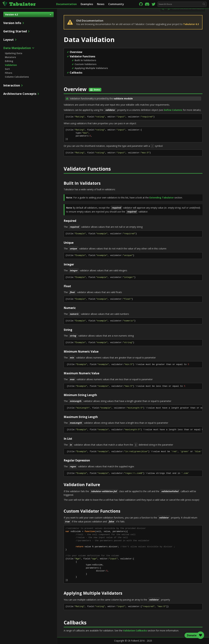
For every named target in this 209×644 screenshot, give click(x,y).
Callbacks (76, 73)
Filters (9, 73)
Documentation (66, 4)
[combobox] (182, 4)
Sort (7, 69)
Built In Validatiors (85, 60)
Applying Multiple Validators (91, 68)
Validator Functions (82, 56)
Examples (87, 4)
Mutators (10, 57)
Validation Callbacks (135, 631)
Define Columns (173, 110)
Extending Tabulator (162, 198)
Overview (76, 52)
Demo (95, 90)
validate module (123, 98)
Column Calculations (17, 77)
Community (116, 4)
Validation (11, 65)
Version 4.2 (28, 14)
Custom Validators (86, 64)
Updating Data (14, 53)
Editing (9, 61)
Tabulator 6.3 (191, 24)
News (101, 4)
